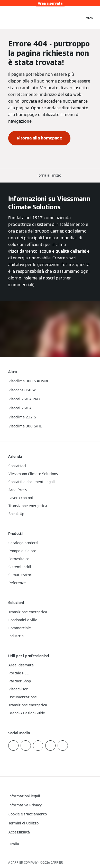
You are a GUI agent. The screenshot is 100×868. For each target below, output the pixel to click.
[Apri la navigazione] (90, 18)
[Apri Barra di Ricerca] (78, 18)
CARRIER (57, 862)
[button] (50, 175)
